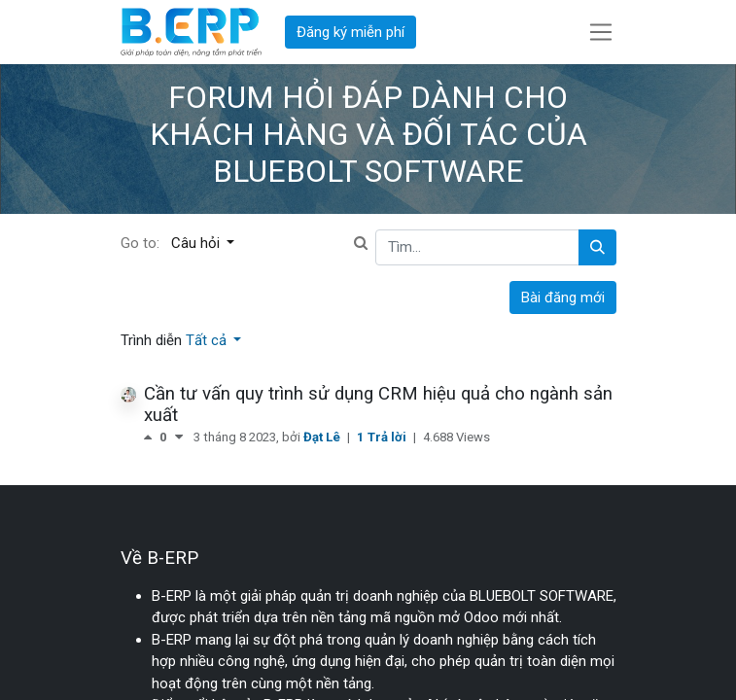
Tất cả (208, 340)
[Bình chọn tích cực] (152, 437)
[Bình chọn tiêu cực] (179, 437)
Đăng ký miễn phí (350, 32)
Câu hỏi (197, 243)
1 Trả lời (383, 437)
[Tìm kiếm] (597, 247)
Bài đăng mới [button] (563, 297)
